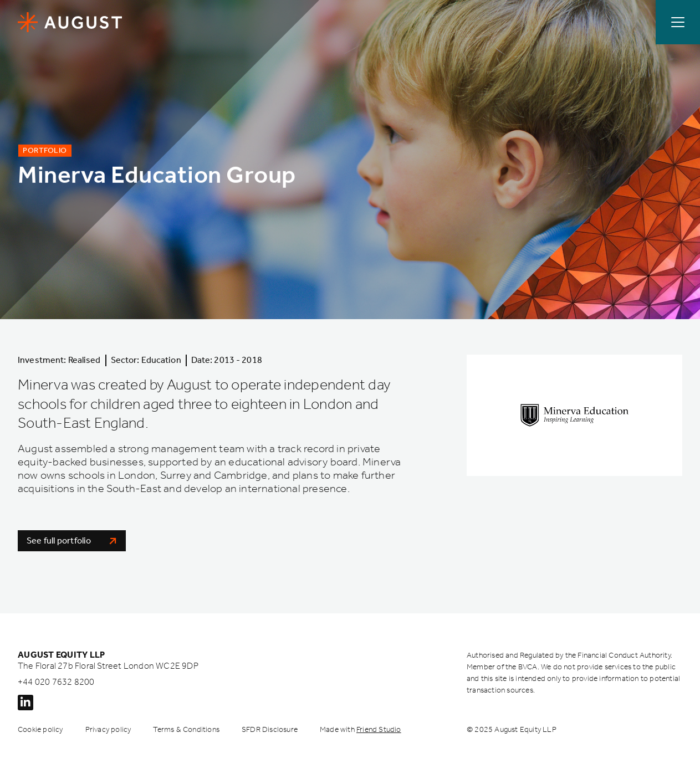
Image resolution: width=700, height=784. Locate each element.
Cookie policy (40, 729)
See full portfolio (72, 540)
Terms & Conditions (186, 729)
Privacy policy (108, 729)
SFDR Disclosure (270, 729)
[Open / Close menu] (678, 22)
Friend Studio (379, 729)
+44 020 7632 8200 (56, 682)
